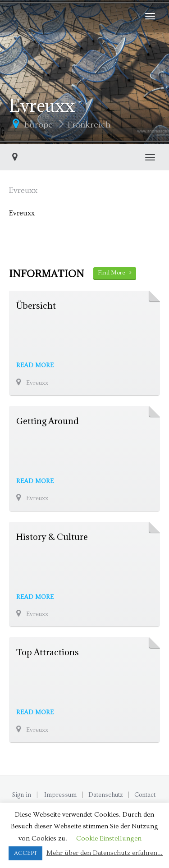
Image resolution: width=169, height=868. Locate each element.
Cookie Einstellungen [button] (109, 838)
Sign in (22, 795)
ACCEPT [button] (25, 853)
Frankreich (89, 125)
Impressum (60, 795)
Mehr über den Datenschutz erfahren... (105, 853)
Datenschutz (106, 795)
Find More (115, 273)
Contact (145, 795)
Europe (39, 125)
